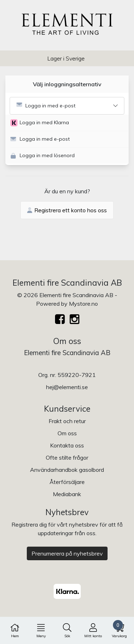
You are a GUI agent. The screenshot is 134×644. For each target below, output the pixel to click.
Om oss (67, 433)
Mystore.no (83, 304)
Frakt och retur (67, 421)
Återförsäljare (67, 482)
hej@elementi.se (67, 387)
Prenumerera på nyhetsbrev (67, 553)
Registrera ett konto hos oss (67, 210)
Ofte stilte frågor (67, 457)
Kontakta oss (67, 445)
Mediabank (67, 494)
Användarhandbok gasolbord (67, 470)
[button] (70, 123)
